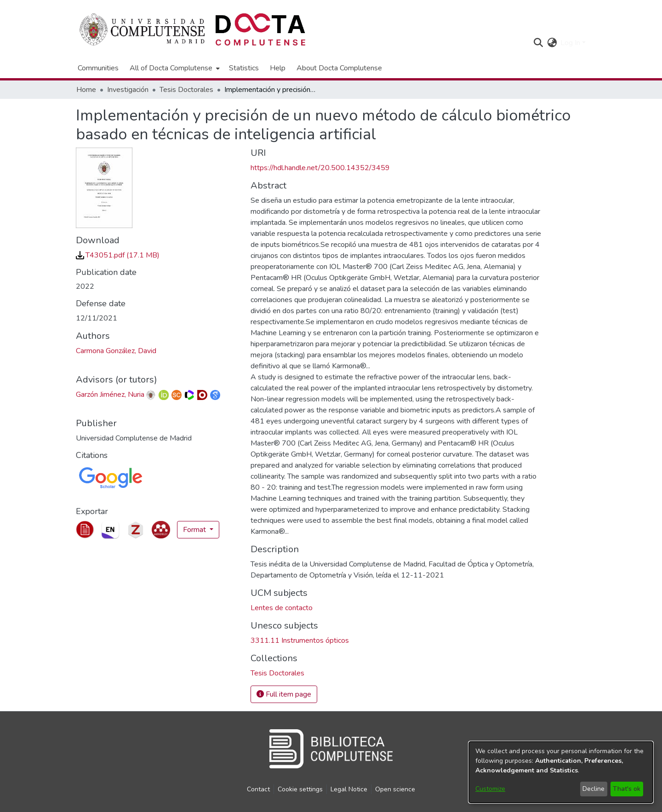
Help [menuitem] (278, 68)
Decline (594, 789)
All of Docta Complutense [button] (171, 68)
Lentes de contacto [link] (282, 608)
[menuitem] (174, 68)
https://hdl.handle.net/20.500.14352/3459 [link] (320, 168)
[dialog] (561, 772)
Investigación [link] (128, 90)
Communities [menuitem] (98, 68)
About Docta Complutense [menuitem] (339, 68)
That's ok (627, 789)
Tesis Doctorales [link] (186, 90)
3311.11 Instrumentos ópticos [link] (300, 640)
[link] (118, 255)
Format (195, 530)
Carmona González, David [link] (116, 351)
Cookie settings (300, 789)
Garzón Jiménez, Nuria (110, 395)
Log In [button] (571, 43)
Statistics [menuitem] (244, 68)
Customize (490, 789)
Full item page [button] (284, 694)
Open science (395, 789)
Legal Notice (349, 789)
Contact (258, 789)
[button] (538, 43)
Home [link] (86, 90)
